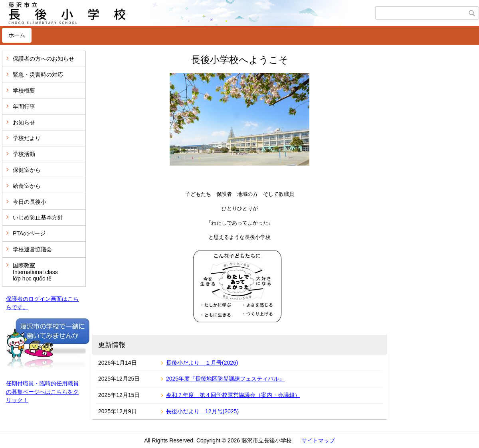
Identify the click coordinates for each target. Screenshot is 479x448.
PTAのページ (29, 233)
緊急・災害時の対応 (38, 75)
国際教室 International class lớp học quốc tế (35, 272)
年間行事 (24, 107)
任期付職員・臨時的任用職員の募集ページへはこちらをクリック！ (42, 392)
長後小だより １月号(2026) (202, 363)
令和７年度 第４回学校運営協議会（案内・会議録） (233, 395)
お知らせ (24, 122)
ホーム (17, 35)
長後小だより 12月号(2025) (202, 411)
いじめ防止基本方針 (38, 217)
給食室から (27, 186)
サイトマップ (318, 440)
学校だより (27, 138)
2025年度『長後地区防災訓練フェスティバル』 (225, 379)
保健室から (27, 170)
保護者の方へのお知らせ (44, 59)
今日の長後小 (30, 202)
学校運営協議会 (32, 249)
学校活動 (24, 154)
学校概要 (24, 91)
